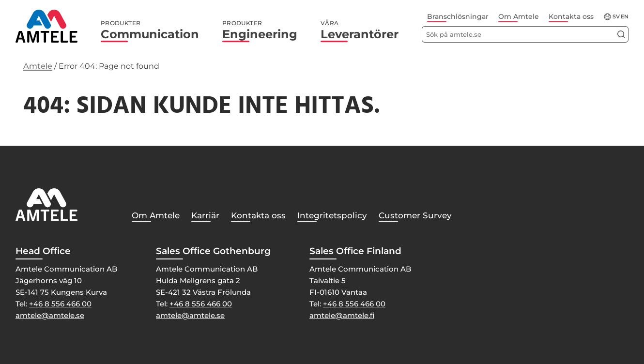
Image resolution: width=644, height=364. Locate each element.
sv (616, 17)
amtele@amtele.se (50, 315)
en (625, 17)
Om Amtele (519, 16)
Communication (150, 30)
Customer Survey (415, 215)
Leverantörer (360, 30)
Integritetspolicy (332, 215)
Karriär (205, 215)
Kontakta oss (571, 16)
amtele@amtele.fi (342, 315)
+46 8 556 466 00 (60, 304)
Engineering (260, 30)
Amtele (38, 66)
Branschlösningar (458, 16)
